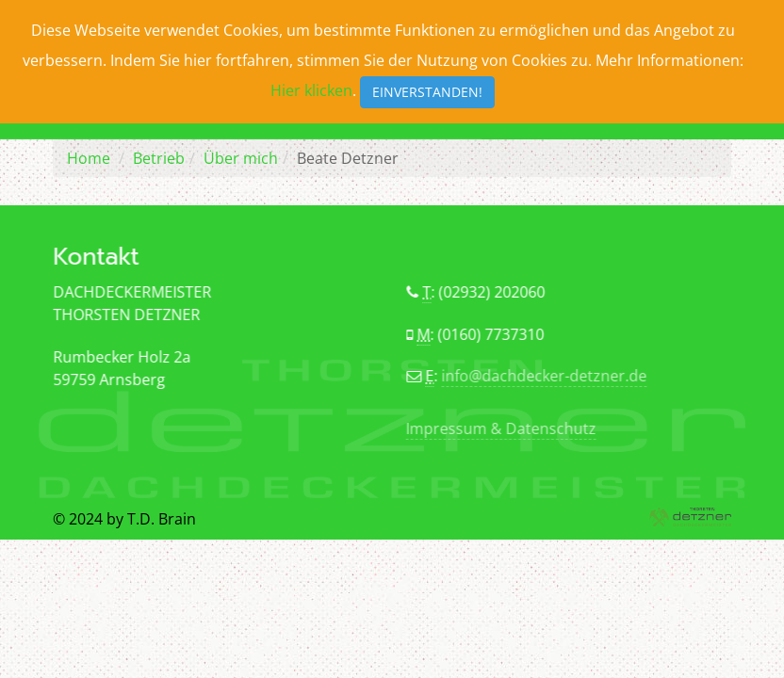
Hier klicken (311, 90)
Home (89, 158)
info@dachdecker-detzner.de (545, 376)
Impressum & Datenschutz (500, 428)
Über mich (241, 158)
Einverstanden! (427, 92)
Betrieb (159, 158)
